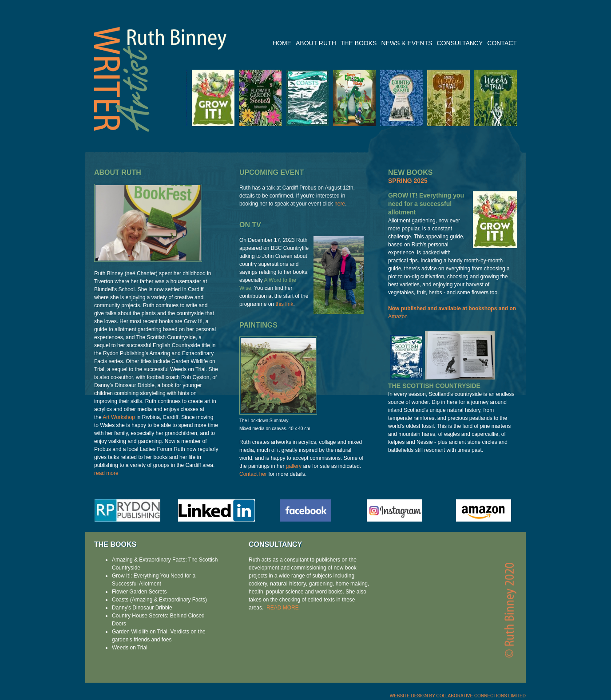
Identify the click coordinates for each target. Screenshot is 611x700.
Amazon (398, 316)
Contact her (253, 474)
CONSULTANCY (460, 43)
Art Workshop (119, 417)
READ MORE (283, 608)
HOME (282, 43)
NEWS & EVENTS (407, 43)
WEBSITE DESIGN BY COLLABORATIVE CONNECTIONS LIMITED (458, 696)
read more (106, 473)
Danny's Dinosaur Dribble (142, 608)
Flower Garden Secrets (139, 592)
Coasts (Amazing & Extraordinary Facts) (159, 600)
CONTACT (502, 43)
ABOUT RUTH (316, 43)
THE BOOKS (359, 43)
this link (284, 304)
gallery (294, 466)
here (340, 204)
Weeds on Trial (130, 648)
